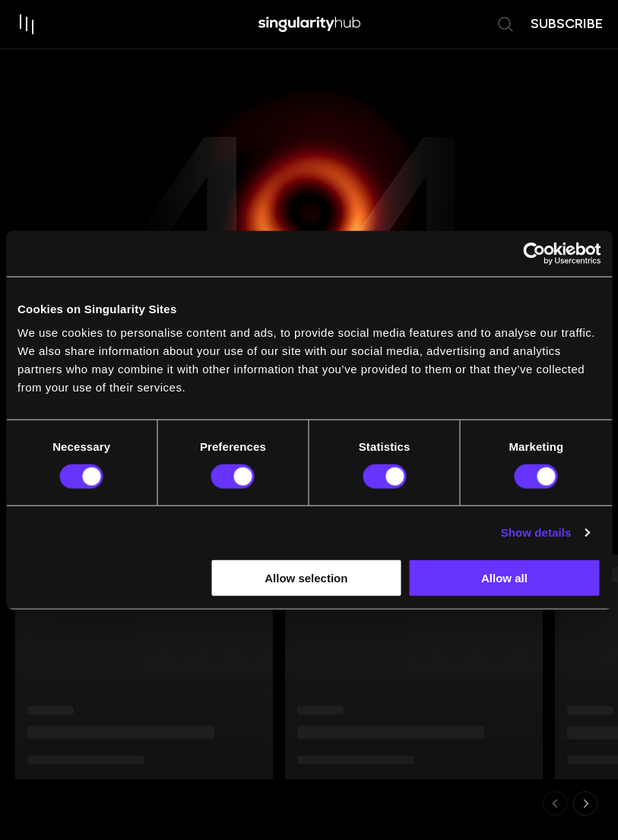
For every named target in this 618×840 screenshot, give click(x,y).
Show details (536, 532)
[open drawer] (27, 24)
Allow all (504, 578)
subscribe (567, 24)
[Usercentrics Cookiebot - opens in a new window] (534, 253)
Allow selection (306, 578)
